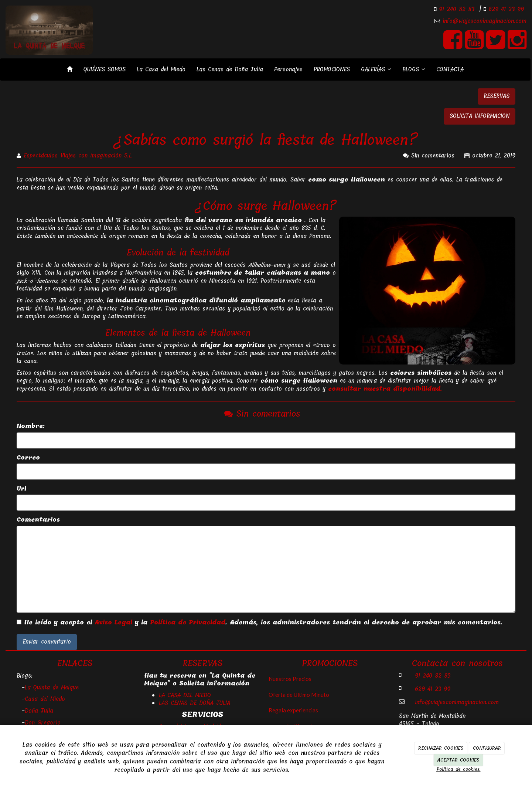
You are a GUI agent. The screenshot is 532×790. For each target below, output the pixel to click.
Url (21, 489)
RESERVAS (497, 96)
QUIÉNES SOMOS (105, 69)
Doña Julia (39, 711)
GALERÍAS (376, 69)
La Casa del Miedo (161, 69)
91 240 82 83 (455, 9)
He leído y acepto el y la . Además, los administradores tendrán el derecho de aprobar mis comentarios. (263, 623)
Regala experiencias (293, 710)
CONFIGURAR (487, 748)
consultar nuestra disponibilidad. (385, 389)
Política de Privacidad (188, 623)
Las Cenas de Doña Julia (230, 69)
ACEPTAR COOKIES (458, 760)
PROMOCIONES (332, 69)
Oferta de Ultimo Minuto (299, 695)
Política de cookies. (458, 769)
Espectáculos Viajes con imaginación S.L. (78, 156)
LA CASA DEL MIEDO (185, 695)
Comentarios (38, 520)
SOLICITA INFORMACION (480, 116)
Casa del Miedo (45, 699)
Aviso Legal (113, 623)
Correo (28, 458)
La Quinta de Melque (52, 688)
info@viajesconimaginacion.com (485, 21)
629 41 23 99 (505, 9)
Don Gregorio (43, 723)
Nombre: (31, 426)
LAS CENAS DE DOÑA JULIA (195, 703)
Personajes (288, 69)
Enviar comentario (47, 642)
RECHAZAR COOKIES (441, 748)
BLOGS (414, 69)
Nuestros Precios (290, 679)
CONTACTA (450, 69)
